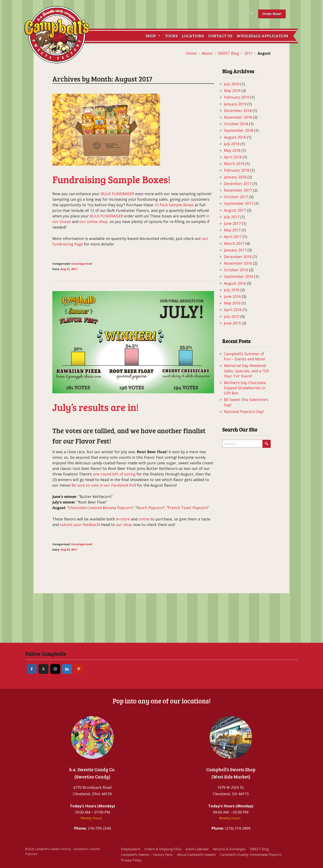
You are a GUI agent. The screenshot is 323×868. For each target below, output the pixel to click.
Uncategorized (82, 264)
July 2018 (232, 144)
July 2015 (232, 316)
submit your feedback (80, 525)
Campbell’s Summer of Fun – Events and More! (245, 356)
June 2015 (232, 323)
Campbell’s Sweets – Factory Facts (147, 855)
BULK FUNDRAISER (118, 194)
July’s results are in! (96, 407)
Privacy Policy (131, 860)
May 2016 (232, 303)
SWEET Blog (228, 53)
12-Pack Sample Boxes (174, 205)
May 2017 (232, 230)
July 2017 (232, 217)
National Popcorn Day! (244, 412)
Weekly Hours (91, 818)
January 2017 (235, 250)
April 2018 (233, 157)
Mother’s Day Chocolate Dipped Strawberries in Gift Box (245, 388)
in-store (123, 519)
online (144, 519)
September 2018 (239, 130)
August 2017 (235, 210)
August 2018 (235, 137)
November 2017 (238, 190)
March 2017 (234, 243)
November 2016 (238, 263)
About (207, 53)
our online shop (94, 222)
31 (68, 269)
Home (191, 53)
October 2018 (236, 124)
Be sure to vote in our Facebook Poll (104, 485)
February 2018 (237, 170)
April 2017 (233, 237)
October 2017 (236, 197)
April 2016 (233, 310)
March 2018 (234, 164)
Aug (63, 269)
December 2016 (238, 257)
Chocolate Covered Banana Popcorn (100, 508)
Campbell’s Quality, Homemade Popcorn (251, 855)
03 (68, 550)
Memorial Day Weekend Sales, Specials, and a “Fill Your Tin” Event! (246, 371)
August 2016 (235, 283)
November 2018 (238, 117)
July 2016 (232, 290)
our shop (124, 525)
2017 (248, 53)
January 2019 (235, 104)
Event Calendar (197, 849)
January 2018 (235, 177)
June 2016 (232, 296)
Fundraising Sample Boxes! (111, 179)
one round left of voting (114, 474)
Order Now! (272, 14)
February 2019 (237, 97)
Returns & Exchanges (229, 849)
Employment (131, 849)
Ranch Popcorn (150, 508)
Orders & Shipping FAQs (163, 849)
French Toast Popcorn (188, 508)
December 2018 (238, 111)
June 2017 (232, 223)
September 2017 (239, 203)
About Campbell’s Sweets (196, 855)
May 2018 (232, 150)
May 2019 (232, 91)
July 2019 (232, 84)
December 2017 (238, 184)
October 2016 (236, 270)
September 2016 (239, 276)
